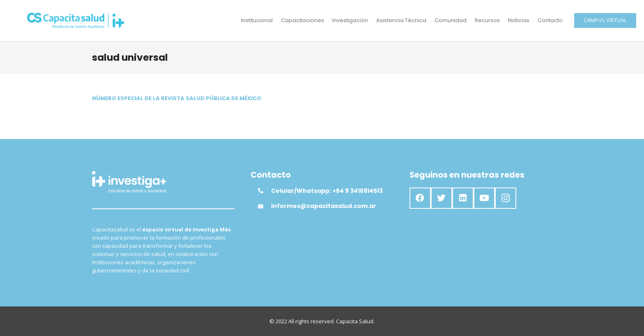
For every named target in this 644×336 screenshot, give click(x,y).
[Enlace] (76, 21)
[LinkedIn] (463, 198)
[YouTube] (484, 198)
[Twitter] (442, 198)
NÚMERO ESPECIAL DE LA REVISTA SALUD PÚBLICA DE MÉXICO (177, 98)
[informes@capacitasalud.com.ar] (264, 206)
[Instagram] (506, 198)
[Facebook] (420, 198)
